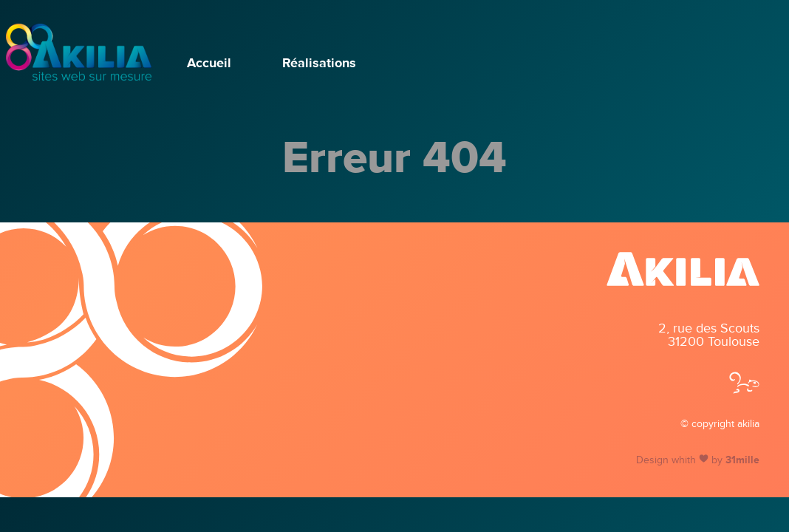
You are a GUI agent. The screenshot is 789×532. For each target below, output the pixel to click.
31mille (742, 460)
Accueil (209, 63)
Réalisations (319, 63)
